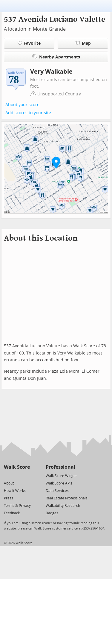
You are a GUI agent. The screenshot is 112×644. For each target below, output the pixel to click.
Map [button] (83, 43)
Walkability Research (63, 506)
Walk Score (17, 467)
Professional (60, 467)
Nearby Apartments (56, 57)
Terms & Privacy (17, 506)
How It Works (15, 491)
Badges (52, 513)
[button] (56, 162)
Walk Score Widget (61, 476)
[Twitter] (7, 475)
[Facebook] (17, 475)
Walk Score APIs (59, 483)
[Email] (26, 475)
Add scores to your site (28, 113)
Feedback (12, 513)
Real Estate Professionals (67, 498)
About (9, 483)
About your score (22, 105)
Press (9, 498)
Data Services (57, 491)
